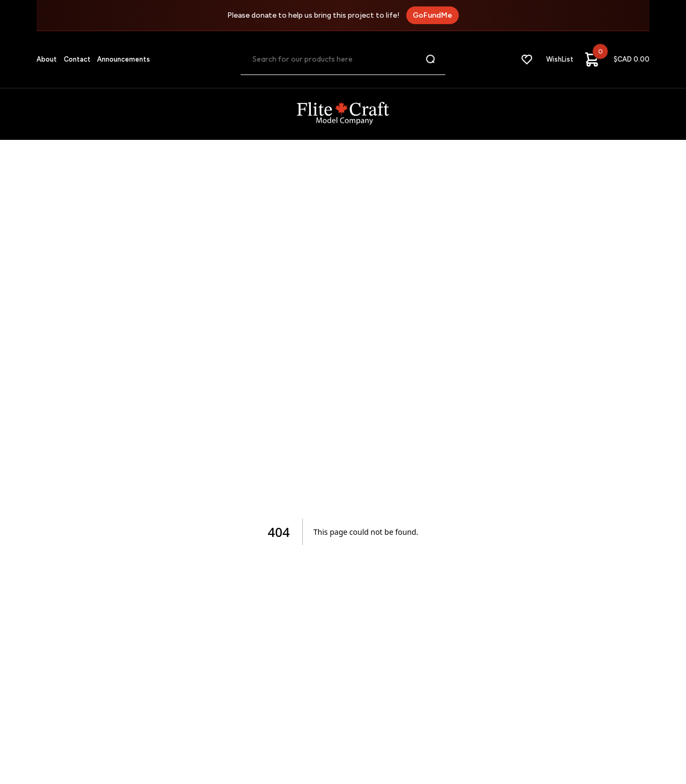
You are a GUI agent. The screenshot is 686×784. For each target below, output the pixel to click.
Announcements (124, 59)
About (47, 59)
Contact (77, 59)
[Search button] (431, 59)
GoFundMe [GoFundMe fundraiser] (433, 15)
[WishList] (547, 59)
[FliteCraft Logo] (343, 114)
